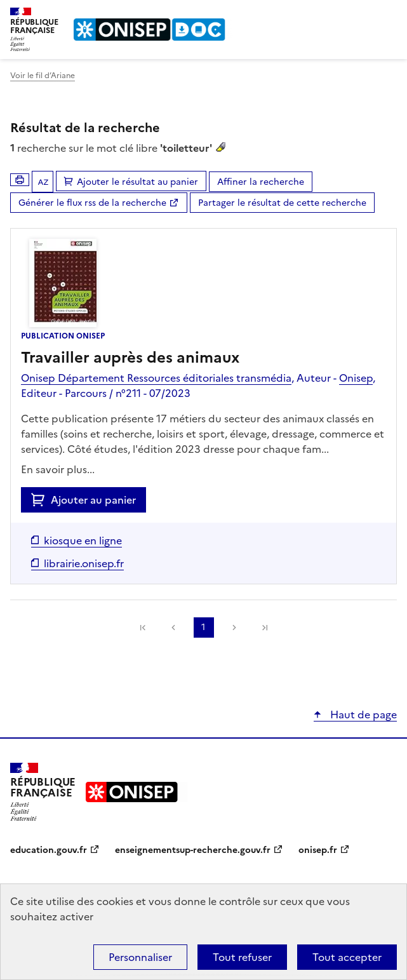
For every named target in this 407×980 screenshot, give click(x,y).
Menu (389, 15)
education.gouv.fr (49, 850)
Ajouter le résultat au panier (137, 182)
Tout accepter (347, 957)
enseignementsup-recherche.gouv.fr (193, 850)
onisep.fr (318, 850)
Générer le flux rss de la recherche (92, 203)
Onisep (356, 378)
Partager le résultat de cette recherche (282, 203)
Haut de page (362, 715)
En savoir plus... (58, 469)
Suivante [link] (234, 628)
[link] (143, 628)
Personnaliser (140, 957)
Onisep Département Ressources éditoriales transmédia (156, 378)
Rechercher (364, 15)
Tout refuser (242, 957)
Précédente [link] (173, 628)
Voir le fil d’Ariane (43, 76)
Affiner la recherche (261, 182)
